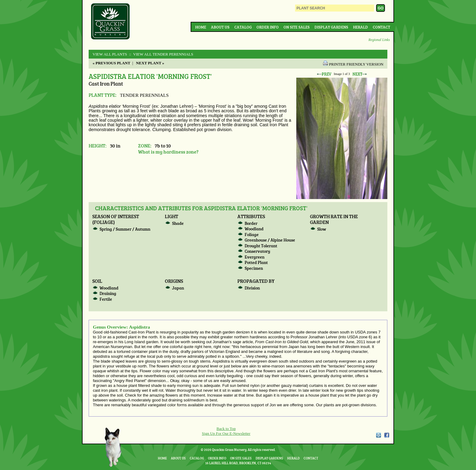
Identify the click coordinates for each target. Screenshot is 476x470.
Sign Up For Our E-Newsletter (226, 433)
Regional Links (379, 40)
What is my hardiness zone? (168, 152)
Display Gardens (331, 27)
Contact (381, 27)
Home (201, 27)
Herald (360, 27)
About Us (220, 27)
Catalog (243, 27)
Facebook (387, 435)
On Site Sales (297, 27)
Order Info (268, 27)
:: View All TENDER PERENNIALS (161, 54)
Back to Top (226, 429)
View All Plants (110, 54)
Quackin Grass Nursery (110, 22)
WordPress (378, 435)
